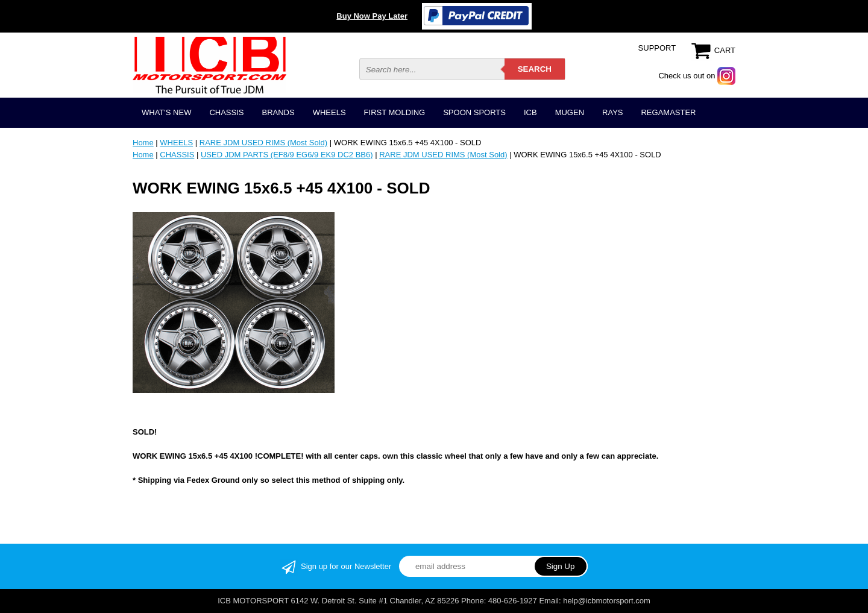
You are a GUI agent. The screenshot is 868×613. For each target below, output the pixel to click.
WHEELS (329, 112)
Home (143, 143)
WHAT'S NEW (166, 112)
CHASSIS (226, 112)
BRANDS (278, 112)
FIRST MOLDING (395, 112)
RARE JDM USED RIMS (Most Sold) (263, 143)
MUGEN (570, 112)
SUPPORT (657, 48)
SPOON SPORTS (474, 112)
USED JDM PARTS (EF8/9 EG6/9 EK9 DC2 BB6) (287, 155)
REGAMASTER (668, 112)
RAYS (612, 112)
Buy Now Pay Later (372, 16)
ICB (530, 112)
